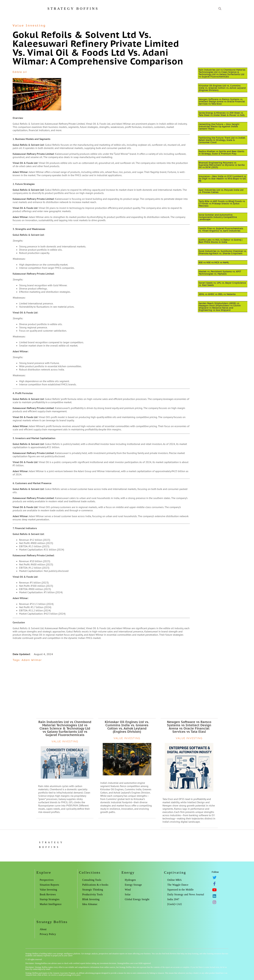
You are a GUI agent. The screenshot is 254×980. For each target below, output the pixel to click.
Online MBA (175, 880)
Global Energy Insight (137, 899)
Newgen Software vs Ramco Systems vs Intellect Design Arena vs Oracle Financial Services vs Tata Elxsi (222, 102)
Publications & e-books (95, 885)
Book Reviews (48, 894)
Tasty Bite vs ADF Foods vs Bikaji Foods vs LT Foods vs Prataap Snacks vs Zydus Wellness (222, 204)
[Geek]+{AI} (175, 904)
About (43, 929)
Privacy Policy (48, 934)
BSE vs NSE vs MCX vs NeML (214, 262)
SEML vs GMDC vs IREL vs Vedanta (217, 294)
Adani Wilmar (32, 660)
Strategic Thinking (93, 890)
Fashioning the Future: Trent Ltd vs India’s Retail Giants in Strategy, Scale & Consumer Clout (222, 140)
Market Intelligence (51, 904)
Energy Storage (133, 885)
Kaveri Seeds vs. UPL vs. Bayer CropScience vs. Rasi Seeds (222, 284)
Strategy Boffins (73, 8)
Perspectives (47, 880)
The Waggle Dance (178, 885)
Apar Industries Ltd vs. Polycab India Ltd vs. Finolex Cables (221, 191)
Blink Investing (91, 899)
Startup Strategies (50, 899)
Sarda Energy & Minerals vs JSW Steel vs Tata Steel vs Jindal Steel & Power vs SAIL (222, 114)
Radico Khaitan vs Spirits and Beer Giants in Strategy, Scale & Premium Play (221, 153)
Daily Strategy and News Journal (186, 894)
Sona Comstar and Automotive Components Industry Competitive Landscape (218, 217)
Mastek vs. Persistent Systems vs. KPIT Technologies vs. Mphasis (220, 273)
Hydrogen (130, 880)
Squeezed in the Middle (181, 890)
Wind (128, 890)
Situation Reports (49, 885)
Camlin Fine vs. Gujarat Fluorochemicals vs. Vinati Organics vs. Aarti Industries (221, 230)
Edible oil (20, 72)
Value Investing (29, 25)
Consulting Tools (92, 880)
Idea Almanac (90, 904)
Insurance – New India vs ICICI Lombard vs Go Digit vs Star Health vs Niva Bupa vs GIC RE (222, 179)
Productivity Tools (93, 894)
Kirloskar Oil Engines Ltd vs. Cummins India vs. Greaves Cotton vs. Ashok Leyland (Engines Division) (222, 88)
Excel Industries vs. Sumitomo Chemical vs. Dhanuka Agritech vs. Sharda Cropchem (223, 252)
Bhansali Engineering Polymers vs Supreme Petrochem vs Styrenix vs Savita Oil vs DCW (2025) (222, 165)
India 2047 (173, 899)
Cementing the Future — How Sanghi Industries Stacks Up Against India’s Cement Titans (219, 126)
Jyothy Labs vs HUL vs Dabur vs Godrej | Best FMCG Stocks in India (220, 241)
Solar (128, 894)
